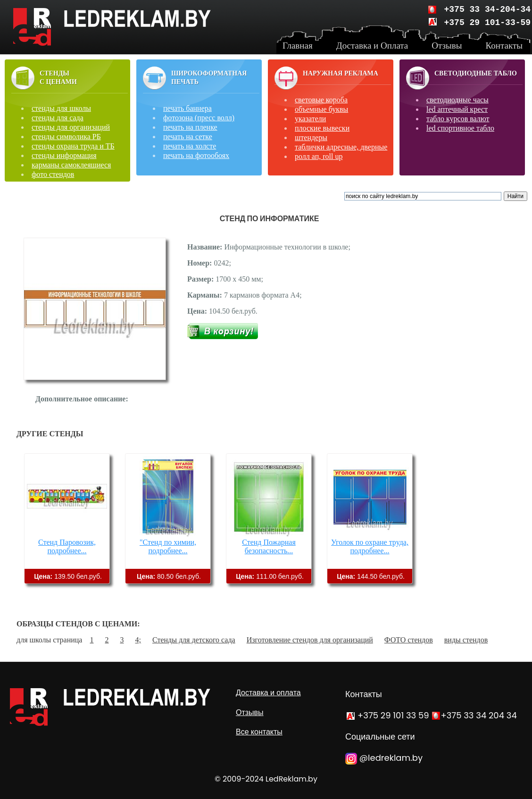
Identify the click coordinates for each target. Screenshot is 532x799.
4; (138, 640)
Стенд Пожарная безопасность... (269, 546)
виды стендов (466, 640)
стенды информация (64, 155)
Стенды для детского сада (194, 640)
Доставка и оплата (268, 693)
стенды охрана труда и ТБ (73, 146)
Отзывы (250, 712)
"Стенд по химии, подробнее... (168, 546)
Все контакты (259, 732)
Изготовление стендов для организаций (310, 640)
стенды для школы (61, 108)
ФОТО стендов (409, 640)
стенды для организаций (71, 127)
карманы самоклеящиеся (71, 165)
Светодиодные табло (476, 73)
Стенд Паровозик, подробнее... (67, 546)
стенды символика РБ (66, 137)
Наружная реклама (341, 73)
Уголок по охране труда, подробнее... (370, 546)
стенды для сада (58, 118)
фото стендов (53, 174)
